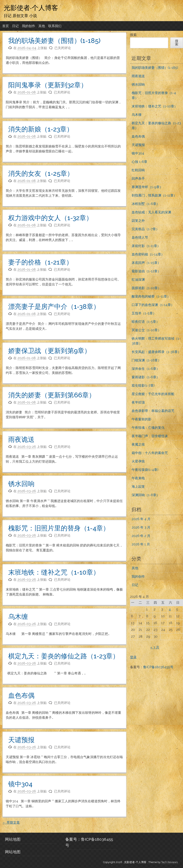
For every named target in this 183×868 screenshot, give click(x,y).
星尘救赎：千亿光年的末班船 (153, 394)
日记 (15, 26)
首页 (6, 26)
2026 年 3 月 (141, 527)
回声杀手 (138, 179)
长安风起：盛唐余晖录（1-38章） (156, 352)
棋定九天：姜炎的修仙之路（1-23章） (64, 656)
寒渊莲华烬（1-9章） (147, 187)
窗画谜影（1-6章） (146, 377)
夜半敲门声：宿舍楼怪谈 (150, 436)
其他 (42, 26)
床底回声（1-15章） (146, 263)
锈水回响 (21, 484)
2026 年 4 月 (141, 519)
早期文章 (11, 823)
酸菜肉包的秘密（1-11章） (151, 296)
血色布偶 (21, 695)
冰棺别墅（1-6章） (146, 204)
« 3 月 (155, 647)
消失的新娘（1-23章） (41, 129)
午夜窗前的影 (142, 419)
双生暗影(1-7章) (143, 386)
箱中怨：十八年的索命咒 (150, 453)
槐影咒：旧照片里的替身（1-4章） (59, 528)
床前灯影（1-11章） (146, 246)
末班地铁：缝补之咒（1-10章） (54, 572)
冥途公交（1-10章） (146, 330)
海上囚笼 (138, 487)
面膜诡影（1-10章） (146, 288)
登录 (133, 657)
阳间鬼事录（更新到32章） (48, 85)
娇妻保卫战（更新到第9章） (49, 351)
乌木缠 (18, 617)
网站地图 (13, 839)
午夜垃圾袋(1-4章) (145, 470)
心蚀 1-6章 (139, 162)
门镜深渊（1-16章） (146, 360)
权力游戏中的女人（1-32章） (50, 218)
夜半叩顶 (138, 402)
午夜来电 (138, 478)
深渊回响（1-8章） (146, 495)
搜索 (133, 35)
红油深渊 (138, 280)
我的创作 (29, 26)
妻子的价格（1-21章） (40, 262)
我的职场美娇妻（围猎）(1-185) (54, 41)
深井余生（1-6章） (146, 369)
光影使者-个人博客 (31, 8)
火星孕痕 (138, 461)
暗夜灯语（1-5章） (146, 322)
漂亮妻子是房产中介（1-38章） (54, 306)
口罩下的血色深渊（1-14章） (153, 305)
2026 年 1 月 (141, 544)
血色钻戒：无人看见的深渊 (151, 212)
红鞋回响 (138, 170)
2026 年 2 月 (141, 536)
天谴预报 (21, 740)
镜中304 (20, 784)
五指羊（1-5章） (144, 313)
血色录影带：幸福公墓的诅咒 (153, 411)
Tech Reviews (169, 862)
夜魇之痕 (138, 444)
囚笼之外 (138, 221)
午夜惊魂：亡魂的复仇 (148, 428)
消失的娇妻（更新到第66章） (52, 395)
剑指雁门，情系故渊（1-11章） (154, 195)
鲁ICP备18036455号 (158, 667)
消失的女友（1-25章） (41, 173)
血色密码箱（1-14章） (148, 254)
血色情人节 (140, 237)
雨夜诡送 (21, 439)
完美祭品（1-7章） (145, 229)
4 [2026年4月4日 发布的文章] (170, 609)
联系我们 (55, 26)
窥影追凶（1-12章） (146, 271)
